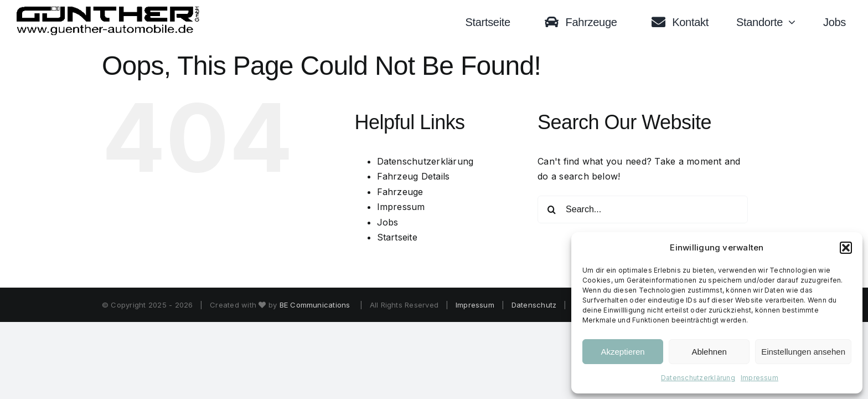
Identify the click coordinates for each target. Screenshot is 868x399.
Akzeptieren (622, 352)
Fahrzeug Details (414, 176)
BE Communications (316, 305)
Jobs (388, 222)
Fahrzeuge (400, 192)
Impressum (759, 378)
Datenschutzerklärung (698, 378)
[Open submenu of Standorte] (795, 22)
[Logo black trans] (108, 11)
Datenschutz (534, 305)
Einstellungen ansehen (803, 352)
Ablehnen (709, 352)
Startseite (397, 237)
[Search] (551, 209)
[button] (846, 248)
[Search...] (643, 209)
